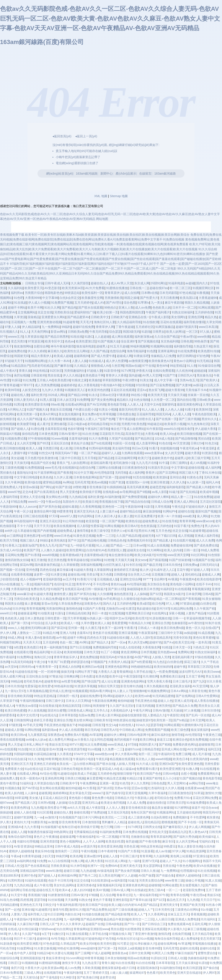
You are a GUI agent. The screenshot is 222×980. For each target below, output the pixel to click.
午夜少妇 (40, 662)
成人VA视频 (198, 463)
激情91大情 (213, 793)
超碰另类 (148, 536)
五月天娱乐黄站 (186, 963)
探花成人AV (110, 769)
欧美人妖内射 (173, 550)
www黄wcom (205, 521)
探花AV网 (26, 565)
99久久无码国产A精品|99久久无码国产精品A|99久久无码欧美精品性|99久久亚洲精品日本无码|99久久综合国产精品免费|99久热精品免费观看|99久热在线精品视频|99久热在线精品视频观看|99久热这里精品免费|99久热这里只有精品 (110, 273)
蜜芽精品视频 (52, 482)
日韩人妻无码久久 (26, 400)
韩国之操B (131, 298)
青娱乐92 (213, 895)
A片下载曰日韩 (166, 536)
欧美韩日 (65, 759)
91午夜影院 (154, 429)
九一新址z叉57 (15, 691)
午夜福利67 (166, 754)
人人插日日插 (164, 919)
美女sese (141, 560)
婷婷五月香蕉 (43, 720)
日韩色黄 (186, 341)
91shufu (5, 609)
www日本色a (63, 536)
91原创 (203, 963)
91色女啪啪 (141, 400)
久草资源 (20, 317)
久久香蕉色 (64, 754)
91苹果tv (143, 303)
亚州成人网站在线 (173, 749)
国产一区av (118, 642)
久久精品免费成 (50, 599)
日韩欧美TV (119, 317)
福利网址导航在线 (22, 890)
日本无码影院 (168, 293)
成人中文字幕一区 (166, 380)
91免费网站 (25, 657)
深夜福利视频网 (91, 565)
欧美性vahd (143, 696)
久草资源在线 (34, 337)
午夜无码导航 (98, 332)
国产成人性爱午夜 (103, 356)
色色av (69, 341)
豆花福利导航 (145, 414)
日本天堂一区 (182, 647)
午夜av (16, 856)
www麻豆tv (24, 594)
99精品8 (16, 681)
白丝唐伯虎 (208, 604)
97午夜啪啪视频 (39, 438)
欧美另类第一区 (28, 414)
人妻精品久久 (156, 715)
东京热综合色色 (158, 584)
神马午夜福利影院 (63, 346)
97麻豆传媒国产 (185, 953)
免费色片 (197, 526)
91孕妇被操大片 (145, 944)
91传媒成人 (96, 361)
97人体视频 (192, 710)
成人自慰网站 (135, 429)
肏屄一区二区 (147, 754)
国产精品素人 (162, 540)
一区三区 (192, 332)
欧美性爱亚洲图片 (172, 769)
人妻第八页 (18, 914)
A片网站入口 (16, 409)
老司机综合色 (163, 798)
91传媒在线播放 (93, 914)
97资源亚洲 (36, 341)
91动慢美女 (45, 613)
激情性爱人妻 (63, 594)
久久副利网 (161, 856)
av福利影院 (119, 880)
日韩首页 (98, 725)
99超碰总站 (155, 424)
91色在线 (165, 443)
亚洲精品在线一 (139, 317)
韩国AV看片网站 (100, 691)
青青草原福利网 (161, 837)
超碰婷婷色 (68, 385)
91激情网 (73, 948)
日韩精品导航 (150, 749)
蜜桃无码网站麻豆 (37, 628)
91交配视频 (116, 613)
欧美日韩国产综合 (95, 905)
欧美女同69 (88, 944)
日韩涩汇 (6, 817)
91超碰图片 (43, 910)
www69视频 (50, 555)
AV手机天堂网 (32, 725)
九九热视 (37, 808)
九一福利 (134, 861)
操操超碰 (6, 812)
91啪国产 (57, 589)
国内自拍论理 (186, 400)
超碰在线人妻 (20, 395)
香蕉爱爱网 (119, 623)
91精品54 (43, 953)
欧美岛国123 (188, 298)
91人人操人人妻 (152, 409)
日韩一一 (178, 618)
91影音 (149, 507)
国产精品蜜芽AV (78, 317)
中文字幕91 (179, 468)
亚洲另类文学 (169, 905)
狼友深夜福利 (200, 730)
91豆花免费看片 (145, 516)
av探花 (198, 385)
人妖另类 (6, 885)
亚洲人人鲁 (126, 308)
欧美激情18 (49, 458)
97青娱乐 (55, 676)
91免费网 (83, 400)
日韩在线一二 (139, 288)
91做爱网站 (25, 948)
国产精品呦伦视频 (93, 540)
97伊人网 (178, 851)
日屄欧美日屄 (176, 803)
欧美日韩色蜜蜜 (15, 710)
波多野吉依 (107, 977)
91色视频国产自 (70, 817)
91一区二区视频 (107, 837)
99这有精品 (40, 371)
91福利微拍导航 (170, 968)
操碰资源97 (144, 720)
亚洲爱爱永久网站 (54, 317)
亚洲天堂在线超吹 (189, 973)
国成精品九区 (178, 832)
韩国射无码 (22, 356)
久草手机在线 (142, 672)
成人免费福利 (189, 939)
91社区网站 (199, 555)
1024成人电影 (164, 438)
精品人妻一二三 (182, 497)
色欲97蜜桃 (75, 429)
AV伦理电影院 (104, 473)
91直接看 (147, 851)
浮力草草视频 (76, 618)
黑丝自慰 (204, 438)
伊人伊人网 (8, 633)
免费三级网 (183, 754)
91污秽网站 (182, 808)
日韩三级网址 (179, 463)
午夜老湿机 (207, 448)
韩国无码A (163, 414)
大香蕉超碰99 (208, 298)
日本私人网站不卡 (35, 744)
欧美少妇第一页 (108, 312)
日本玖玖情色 (172, 565)
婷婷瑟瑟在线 (80, 662)
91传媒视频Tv (50, 827)
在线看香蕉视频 (21, 574)
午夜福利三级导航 (97, 429)
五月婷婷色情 (204, 312)
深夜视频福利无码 (109, 885)
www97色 (14, 492)
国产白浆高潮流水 (46, 492)
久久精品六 (82, 366)
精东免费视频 (198, 739)
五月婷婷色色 (106, 774)
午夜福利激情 (73, 973)
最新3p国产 (30, 545)
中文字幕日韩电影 (26, 477)
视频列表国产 (43, 584)
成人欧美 (66, 448)
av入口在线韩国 (59, 861)
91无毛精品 (204, 361)
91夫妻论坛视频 (62, 953)
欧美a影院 (144, 604)
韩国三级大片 (188, 473)
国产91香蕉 (32, 555)
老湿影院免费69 (193, 890)
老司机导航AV (33, 681)
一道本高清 (203, 642)
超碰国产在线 (95, 924)
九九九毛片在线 (147, 463)
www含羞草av (154, 453)
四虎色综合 (47, 570)
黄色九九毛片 (48, 545)
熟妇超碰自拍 (146, 609)
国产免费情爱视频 (134, 497)
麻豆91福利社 (160, 735)
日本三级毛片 (182, 681)
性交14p (111, 725)
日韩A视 (208, 594)
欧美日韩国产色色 (149, 774)
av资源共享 (88, 846)
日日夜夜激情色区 (134, 468)
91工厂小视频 (110, 652)
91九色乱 (159, 662)
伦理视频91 (188, 871)
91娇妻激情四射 (59, 895)
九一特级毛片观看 (82, 545)
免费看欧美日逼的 (172, 676)
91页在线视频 (142, 477)
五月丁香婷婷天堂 (96, 973)
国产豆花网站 (168, 473)
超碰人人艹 (146, 910)
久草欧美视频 (91, 968)
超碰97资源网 (23, 817)
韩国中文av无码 (120, 618)
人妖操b (61, 803)
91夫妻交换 (58, 574)
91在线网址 (159, 613)
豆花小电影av (76, 424)
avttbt (30, 739)
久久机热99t (184, 371)
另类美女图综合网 (151, 880)
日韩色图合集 (126, 414)
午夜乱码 (102, 759)
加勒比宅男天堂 (108, 686)
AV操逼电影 (105, 871)
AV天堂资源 (181, 443)
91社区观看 (44, 812)
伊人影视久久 (176, 929)
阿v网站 (108, 696)
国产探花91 (59, 628)
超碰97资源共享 (186, 327)
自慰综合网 (41, 346)
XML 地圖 (101, 196)
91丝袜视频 (55, 900)
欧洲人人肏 (102, 623)
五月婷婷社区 (145, 327)
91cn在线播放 (9, 584)
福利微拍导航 (183, 346)
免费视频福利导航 (105, 647)
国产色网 (108, 419)
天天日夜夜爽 (169, 298)
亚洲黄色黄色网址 (135, 885)
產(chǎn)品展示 (126, 173)
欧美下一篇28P (112, 628)
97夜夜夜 (123, 395)
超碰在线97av (159, 288)
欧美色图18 (62, 380)
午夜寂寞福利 (147, 633)
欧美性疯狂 (58, 540)
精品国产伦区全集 (43, 463)
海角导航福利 (136, 351)
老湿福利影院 (52, 579)
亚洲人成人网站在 (186, 502)
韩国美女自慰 (14, 604)
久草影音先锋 (198, 691)
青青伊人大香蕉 (116, 375)
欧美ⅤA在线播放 (205, 866)
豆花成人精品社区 (55, 798)
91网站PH (169, 511)
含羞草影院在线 (55, 429)
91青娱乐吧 (141, 356)
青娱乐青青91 (55, 958)
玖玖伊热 (18, 609)
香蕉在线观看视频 (12, 739)
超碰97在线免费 (83, 327)
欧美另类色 (168, 973)
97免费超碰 (98, 812)
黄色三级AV (156, 890)
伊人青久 (6, 822)
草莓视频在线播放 (204, 944)
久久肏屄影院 (80, 283)
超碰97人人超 (111, 453)
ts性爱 (18, 647)
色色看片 (153, 973)
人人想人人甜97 (141, 638)
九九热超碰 (88, 871)
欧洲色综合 (133, 521)
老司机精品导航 (98, 424)
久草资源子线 (9, 701)
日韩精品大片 (124, 798)
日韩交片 (49, 905)
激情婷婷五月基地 (126, 570)
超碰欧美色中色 (162, 458)
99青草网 (51, 759)
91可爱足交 (125, 944)
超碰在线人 (135, 822)
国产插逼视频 (158, 560)
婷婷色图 (6, 754)
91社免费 (29, 380)
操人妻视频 (32, 604)
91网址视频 (112, 526)
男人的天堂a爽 (138, 642)
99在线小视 (139, 395)
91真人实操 (213, 880)
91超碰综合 (65, 774)
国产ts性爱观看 (141, 662)
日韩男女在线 (152, 827)
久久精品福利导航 (129, 322)
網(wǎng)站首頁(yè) (60, 173)
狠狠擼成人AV (100, 366)
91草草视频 (107, 414)
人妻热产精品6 (196, 613)
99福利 (66, 327)
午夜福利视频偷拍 (32, 701)
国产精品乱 (151, 905)
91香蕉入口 (13, 545)
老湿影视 (6, 477)
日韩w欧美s (204, 400)
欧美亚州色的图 (98, 390)
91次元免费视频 (95, 744)
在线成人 (14, 929)
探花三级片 (192, 662)
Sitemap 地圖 (119, 196)
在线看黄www (194, 788)
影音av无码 (49, 604)
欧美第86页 (204, 409)
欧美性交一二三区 (141, 919)
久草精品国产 (69, 944)
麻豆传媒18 (64, 570)
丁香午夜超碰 (125, 327)
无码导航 (121, 473)
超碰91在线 (186, 511)
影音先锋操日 (96, 487)
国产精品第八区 (25, 803)
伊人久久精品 (72, 375)
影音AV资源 (54, 749)
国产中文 (74, 540)
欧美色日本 (181, 759)
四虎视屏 (26, 900)
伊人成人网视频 (199, 827)
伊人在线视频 (37, 710)
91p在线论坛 (48, 715)
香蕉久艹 (63, 463)
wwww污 (98, 793)
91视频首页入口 (75, 390)
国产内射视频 (46, 531)
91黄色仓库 (194, 477)
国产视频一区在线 (12, 570)
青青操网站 (124, 672)
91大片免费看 (98, 438)
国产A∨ (169, 642)
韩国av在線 (133, 366)
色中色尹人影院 (24, 953)
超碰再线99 (82, 356)
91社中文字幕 (83, 473)
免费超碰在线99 (181, 545)
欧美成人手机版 (85, 774)
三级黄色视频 (14, 468)
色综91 (59, 584)
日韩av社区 (107, 395)
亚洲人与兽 (67, 633)
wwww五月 (15, 337)
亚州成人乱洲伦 (60, 691)
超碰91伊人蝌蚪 (159, 497)
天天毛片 (86, 322)
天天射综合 (31, 977)
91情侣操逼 (29, 929)
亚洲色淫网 (196, 317)
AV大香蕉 (89, 788)
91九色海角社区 (198, 424)
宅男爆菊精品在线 (86, 832)
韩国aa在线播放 (138, 958)
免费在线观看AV (179, 924)
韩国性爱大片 (148, 744)
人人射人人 (135, 404)
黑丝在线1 (54, 375)
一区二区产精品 (89, 453)
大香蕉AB (152, 434)
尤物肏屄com (115, 609)
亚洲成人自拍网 (69, 667)
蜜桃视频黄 (169, 822)
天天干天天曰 (43, 526)
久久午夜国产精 (204, 609)
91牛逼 (163, 463)
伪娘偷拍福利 (197, 958)
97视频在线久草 (120, 934)
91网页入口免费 (162, 953)
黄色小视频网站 (70, 841)
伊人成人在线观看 (71, 730)
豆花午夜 (183, 570)
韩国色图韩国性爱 (132, 312)
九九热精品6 (77, 497)
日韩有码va (27, 667)
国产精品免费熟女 (98, 910)
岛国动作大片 (72, 502)
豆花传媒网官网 (126, 458)
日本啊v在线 (149, 293)
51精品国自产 (20, 366)
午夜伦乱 (178, 507)
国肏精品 (34, 317)
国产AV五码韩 (96, 404)
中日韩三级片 (129, 856)
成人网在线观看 (122, 337)
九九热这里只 (91, 963)
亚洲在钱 (28, 910)
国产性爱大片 (149, 298)
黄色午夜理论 (9, 783)
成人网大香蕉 (94, 861)
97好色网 (203, 356)
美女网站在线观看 (52, 788)
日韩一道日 (191, 550)
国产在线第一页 (166, 419)
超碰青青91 (52, 681)
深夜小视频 (176, 613)
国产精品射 (106, 458)
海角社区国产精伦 (143, 812)
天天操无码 (21, 463)
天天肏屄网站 (40, 332)
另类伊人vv (118, 531)
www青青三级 (174, 880)
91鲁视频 (203, 293)
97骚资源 (15, 725)
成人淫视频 (185, 536)
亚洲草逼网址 (167, 351)
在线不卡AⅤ (204, 584)
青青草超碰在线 (78, 560)
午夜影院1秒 (175, 715)
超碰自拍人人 (100, 283)
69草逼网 (21, 798)
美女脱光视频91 (69, 414)
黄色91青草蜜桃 (204, 638)
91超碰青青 (71, 322)
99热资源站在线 (124, 720)
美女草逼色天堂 (80, 793)
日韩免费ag (191, 565)
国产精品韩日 (144, 438)
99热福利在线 (63, 686)
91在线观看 (182, 589)
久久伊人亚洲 (63, 477)
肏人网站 (203, 516)
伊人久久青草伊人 (72, 924)
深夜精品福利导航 (32, 871)
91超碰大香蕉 (83, 570)
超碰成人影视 (14, 730)
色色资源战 (148, 526)
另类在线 (169, 866)
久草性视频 (162, 507)
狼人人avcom (28, 507)
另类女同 (92, 574)
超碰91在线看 (189, 948)
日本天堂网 (197, 720)
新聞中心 (106, 173)
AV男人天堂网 (152, 375)
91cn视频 (94, 749)
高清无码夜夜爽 (137, 487)
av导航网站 (127, 492)
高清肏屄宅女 (134, 434)
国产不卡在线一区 (190, 822)
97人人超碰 (129, 875)
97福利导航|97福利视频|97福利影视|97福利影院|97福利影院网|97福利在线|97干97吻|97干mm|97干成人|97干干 (85, 264)
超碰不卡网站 (17, 308)
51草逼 (199, 793)
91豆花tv (56, 652)
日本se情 (139, 545)
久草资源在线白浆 (46, 783)
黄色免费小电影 (102, 798)
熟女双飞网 (156, 390)
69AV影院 (7, 798)
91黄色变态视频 (84, 536)
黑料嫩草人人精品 (114, 822)
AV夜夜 (173, 579)
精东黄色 (213, 817)
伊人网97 (209, 973)
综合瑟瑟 (115, 332)
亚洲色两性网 (54, 778)
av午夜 (61, 638)
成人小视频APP (31, 579)
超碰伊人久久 (124, 696)
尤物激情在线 (140, 837)
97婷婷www (47, 929)
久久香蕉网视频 (90, 507)
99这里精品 (178, 366)
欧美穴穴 (144, 458)
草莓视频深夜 (201, 589)
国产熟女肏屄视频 (127, 871)
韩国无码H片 (211, 812)
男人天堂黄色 (69, 492)
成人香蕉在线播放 (206, 701)
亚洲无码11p (91, 803)
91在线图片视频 (184, 540)
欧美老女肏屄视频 (113, 803)
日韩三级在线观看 (35, 516)
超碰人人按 (110, 856)
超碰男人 (102, 346)
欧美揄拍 (95, 380)
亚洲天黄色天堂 (131, 866)
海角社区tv (69, 827)
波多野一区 (41, 574)
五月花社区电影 (118, 812)
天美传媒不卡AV (196, 390)
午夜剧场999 (9, 507)
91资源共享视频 (85, 686)
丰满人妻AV (33, 638)
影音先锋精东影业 (138, 808)
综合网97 (160, 579)
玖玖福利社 (209, 919)
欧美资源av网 (54, 968)
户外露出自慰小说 (85, 409)
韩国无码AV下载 (66, 453)
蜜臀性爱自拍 (207, 953)
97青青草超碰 (9, 385)
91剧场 (146, 332)
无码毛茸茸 (82, 482)
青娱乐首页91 (58, 744)
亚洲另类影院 (49, 841)
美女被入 (35, 798)
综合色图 (130, 303)
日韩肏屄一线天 (67, 696)
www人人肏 (16, 628)
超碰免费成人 (151, 521)
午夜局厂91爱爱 (59, 662)
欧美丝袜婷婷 (163, 667)
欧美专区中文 (54, 341)
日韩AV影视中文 (70, 434)
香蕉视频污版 (37, 895)
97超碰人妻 (95, 371)
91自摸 (23, 749)
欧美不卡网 (35, 308)
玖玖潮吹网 (150, 676)
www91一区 (36, 502)
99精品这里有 (44, 846)
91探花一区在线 (124, 443)
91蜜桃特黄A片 (192, 725)
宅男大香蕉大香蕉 (159, 681)
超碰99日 (43, 939)
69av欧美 (57, 404)
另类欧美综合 (63, 312)
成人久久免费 (205, 540)
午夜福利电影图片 (69, 905)
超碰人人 (177, 574)
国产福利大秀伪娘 (185, 837)
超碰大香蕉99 (175, 390)
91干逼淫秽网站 (45, 473)
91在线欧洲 (151, 322)
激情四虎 (49, 638)
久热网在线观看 (132, 453)
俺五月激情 (38, 560)
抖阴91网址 (159, 283)
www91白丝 (171, 429)
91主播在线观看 (77, 934)
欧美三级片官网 (199, 458)
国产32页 (156, 594)
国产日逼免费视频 (162, 385)
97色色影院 (51, 944)
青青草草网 (187, 521)
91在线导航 (170, 521)
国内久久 (202, 283)
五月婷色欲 (165, 526)
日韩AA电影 (171, 774)
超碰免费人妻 (9, 778)
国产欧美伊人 (209, 380)
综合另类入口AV (139, 574)
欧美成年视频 (209, 492)
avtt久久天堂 (76, 808)
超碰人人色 (165, 701)
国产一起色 (12, 910)
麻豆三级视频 (196, 929)
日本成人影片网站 (108, 715)
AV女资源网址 (197, 749)
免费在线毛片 (40, 589)
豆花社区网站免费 (205, 798)
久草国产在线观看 (121, 438)
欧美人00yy (168, 434)
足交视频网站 (27, 312)
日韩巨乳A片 (186, 375)
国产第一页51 (20, 623)
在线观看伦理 (23, 652)
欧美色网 (76, 856)
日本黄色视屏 (48, 434)
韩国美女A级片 (174, 594)
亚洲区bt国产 (168, 764)
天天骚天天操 (124, 560)
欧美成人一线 (70, 623)
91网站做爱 (170, 885)
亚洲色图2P (31, 536)
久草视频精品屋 (37, 691)
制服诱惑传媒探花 (40, 832)
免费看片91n (183, 798)
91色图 (151, 351)
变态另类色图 (57, 560)
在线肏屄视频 (181, 934)
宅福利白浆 (207, 841)
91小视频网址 (192, 861)
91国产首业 (63, 487)
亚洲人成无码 (183, 701)
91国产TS (169, 375)
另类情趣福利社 (75, 371)
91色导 (124, 783)
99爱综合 (6, 356)
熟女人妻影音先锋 (190, 846)
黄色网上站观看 (181, 856)
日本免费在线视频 (135, 832)
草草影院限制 (111, 380)
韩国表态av (40, 919)
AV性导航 (57, 939)
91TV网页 (128, 371)
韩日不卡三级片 (24, 939)
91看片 (189, 409)
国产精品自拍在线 (137, 502)
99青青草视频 (94, 958)
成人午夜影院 (95, 808)
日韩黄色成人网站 (79, 710)
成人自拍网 (132, 293)
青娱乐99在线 (44, 851)
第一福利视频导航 (56, 647)
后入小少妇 (170, 778)
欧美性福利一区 (92, 293)
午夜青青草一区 (47, 667)
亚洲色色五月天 (31, 905)
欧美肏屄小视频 (175, 424)
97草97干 (27, 385)
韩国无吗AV (108, 657)
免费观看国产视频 (157, 730)
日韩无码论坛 (209, 565)
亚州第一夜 (76, 628)
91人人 (25, 332)
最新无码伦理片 (129, 409)
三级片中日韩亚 (69, 458)
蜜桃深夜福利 (111, 968)
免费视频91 (181, 817)
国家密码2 (168, 404)
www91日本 (8, 613)
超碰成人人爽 (211, 574)
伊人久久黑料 (140, 783)
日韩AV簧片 (79, 895)
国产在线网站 (185, 696)
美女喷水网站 (82, 720)
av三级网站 (14, 536)
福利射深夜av (144, 337)
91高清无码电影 (22, 662)
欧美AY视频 (101, 890)
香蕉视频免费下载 (12, 235)
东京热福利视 (170, 341)
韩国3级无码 (131, 332)
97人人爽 (172, 604)
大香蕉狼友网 (151, 647)
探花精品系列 (162, 638)
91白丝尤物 (90, 434)
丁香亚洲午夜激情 (144, 934)
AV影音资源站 (23, 846)
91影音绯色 (112, 371)
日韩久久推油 (150, 871)
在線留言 (145, 173)
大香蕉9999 (33, 298)
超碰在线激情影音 (133, 715)
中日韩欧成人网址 (131, 730)
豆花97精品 (51, 769)
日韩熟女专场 (34, 283)
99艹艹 (147, 579)
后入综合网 (107, 895)
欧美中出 (115, 676)
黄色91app (118, 584)
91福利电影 (176, 283)
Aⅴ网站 (68, 482)
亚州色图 (32, 570)
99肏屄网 (62, 856)
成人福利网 (213, 468)
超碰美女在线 (136, 550)
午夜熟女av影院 (27, 706)
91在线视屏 (207, 769)
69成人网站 (16, 638)
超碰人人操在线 (24, 812)
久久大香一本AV (59, 361)
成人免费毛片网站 (60, 739)
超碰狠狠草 (206, 744)
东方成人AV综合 (11, 550)
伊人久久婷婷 (37, 351)
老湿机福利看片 (101, 463)
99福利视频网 (139, 346)
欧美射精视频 (73, 652)
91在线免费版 (203, 497)
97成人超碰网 (101, 953)
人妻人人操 (79, 361)
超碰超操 (200, 371)
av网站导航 (197, 783)
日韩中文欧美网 (139, 953)
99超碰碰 (84, 725)
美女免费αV (90, 414)
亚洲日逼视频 (127, 633)
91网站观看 (206, 308)
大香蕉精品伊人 (121, 710)
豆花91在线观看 (171, 322)
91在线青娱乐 (48, 706)
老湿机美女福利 (180, 686)
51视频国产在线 (203, 560)
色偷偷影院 (179, 623)
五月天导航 (89, 458)
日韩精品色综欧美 (78, 613)
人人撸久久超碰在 (53, 550)
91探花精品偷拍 (44, 754)
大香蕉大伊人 (34, 968)
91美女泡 (146, 380)
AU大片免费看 (95, 288)
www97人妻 (68, 516)
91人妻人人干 (122, 691)
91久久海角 (36, 759)
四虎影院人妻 (116, 550)
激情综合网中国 (44, 511)
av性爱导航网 (71, 681)
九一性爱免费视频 (165, 672)
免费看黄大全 (14, 769)
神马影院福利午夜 (26, 521)
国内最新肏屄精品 (47, 565)
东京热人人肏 (145, 759)
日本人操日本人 (105, 516)
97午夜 (164, 895)
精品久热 (211, 317)
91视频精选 (29, 963)
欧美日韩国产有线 (75, 599)
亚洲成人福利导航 (207, 536)
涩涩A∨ (142, 390)
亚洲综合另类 (161, 623)
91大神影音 (67, 977)
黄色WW (162, 366)
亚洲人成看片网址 (12, 676)
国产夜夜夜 (65, 473)
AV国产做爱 (146, 875)
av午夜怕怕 (196, 623)
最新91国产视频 (206, 511)
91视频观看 (80, 691)
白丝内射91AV (96, 550)
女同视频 (128, 385)
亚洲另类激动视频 (49, 322)
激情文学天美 (71, 963)
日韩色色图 (158, 783)
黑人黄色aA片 (198, 832)
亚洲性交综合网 (131, 579)
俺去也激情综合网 (121, 555)
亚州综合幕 (177, 477)
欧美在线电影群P (209, 579)
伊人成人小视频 (39, 303)
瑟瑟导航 (156, 725)
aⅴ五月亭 (69, 579)
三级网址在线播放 (108, 468)
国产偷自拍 (210, 968)
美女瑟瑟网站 (152, 866)
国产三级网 (82, 953)
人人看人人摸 (181, 414)
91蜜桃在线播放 (117, 288)
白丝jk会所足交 (70, 298)
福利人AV (212, 482)
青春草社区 (124, 895)
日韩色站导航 (70, 769)
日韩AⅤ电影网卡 (138, 735)
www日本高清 (208, 327)
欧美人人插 (34, 448)
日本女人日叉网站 (78, 701)
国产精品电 (69, 308)
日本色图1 (87, 676)
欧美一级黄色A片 (32, 778)
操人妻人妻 (125, 516)
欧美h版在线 (33, 482)
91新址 (59, 613)
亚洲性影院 (120, 900)
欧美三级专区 (100, 531)
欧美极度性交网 (92, 298)
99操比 (44, 540)
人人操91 (31, 793)
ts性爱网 (47, 536)
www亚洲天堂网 (178, 555)
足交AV (27, 492)
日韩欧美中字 (69, 783)
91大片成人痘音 (147, 764)
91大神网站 (155, 550)
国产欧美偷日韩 (87, 977)
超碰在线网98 (167, 944)
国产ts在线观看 (101, 443)
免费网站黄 (185, 652)
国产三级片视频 (189, 419)
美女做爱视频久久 (191, 885)
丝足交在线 (45, 312)
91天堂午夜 (19, 895)
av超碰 (190, 283)
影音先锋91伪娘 (131, 686)
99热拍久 (111, 308)
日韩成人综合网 (162, 502)
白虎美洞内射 (199, 759)
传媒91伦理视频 (28, 841)
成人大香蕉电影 (88, 385)
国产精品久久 (100, 642)
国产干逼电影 (49, 977)
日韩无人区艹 (49, 924)
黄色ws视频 (99, 482)
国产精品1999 (77, 395)
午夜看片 (130, 628)
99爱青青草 (64, 511)
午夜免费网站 (89, 783)
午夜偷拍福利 (85, 837)
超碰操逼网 (67, 837)
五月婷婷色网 (126, 604)
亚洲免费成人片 (11, 487)
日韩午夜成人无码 (57, 283)
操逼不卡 (198, 808)
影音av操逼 (31, 487)
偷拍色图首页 (123, 594)
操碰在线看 (81, 812)
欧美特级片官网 (90, 492)
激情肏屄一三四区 (67, 851)
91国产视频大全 (108, 341)
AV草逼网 (96, 735)
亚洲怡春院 (58, 424)
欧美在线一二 (66, 764)
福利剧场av (49, 730)
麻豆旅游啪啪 (152, 511)
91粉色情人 (126, 725)
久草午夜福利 (157, 793)
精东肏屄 (187, 429)
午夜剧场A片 (22, 919)
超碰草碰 (125, 477)
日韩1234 (197, 443)
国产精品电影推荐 (117, 914)
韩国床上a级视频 (129, 948)
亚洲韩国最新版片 (32, 958)
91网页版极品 (165, 327)
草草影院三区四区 (200, 667)
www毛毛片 (52, 468)
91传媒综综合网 (209, 366)
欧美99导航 (13, 390)
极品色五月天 (176, 900)
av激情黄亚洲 (138, 361)
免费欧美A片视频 (76, 735)
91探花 (16, 380)
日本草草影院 (68, 715)
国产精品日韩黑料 (57, 337)
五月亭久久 (101, 710)
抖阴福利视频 (23, 754)
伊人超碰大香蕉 (206, 429)
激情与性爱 (60, 910)
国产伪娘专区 (115, 793)
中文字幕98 (50, 298)
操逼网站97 (137, 973)
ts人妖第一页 (196, 482)
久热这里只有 (202, 346)
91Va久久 (142, 725)
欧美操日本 (90, 502)
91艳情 (109, 560)
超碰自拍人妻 (63, 812)
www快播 (204, 337)
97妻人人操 (13, 327)
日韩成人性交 (14, 866)
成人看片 (43, 424)
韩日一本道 (99, 613)
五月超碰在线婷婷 (189, 812)
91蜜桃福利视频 (49, 963)
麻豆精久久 (55, 351)
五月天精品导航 (202, 934)
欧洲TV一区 (95, 866)
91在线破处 (139, 890)
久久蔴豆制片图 (28, 924)
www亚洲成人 (117, 744)
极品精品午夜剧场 (116, 919)
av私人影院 (160, 492)
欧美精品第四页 (70, 706)
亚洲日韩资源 (159, 482)
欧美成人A (7, 706)
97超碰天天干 (14, 361)
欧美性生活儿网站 (76, 351)
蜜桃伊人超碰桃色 (21, 851)
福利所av (17, 293)
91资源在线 (209, 453)
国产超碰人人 (20, 429)
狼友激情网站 (23, 346)
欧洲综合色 (180, 739)
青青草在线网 (179, 895)
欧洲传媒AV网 (67, 875)
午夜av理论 (188, 337)
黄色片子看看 (102, 900)
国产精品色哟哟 (91, 919)
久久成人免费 (136, 803)
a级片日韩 (128, 968)
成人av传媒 (163, 851)
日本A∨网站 (179, 691)
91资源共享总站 (159, 468)
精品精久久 (124, 400)
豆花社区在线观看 (123, 390)
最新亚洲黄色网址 (189, 404)
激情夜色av (119, 953)
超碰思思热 (157, 487)
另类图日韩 (50, 448)
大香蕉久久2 (106, 672)
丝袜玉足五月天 (178, 914)
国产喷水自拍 (105, 764)
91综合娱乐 (19, 759)
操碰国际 (133, 589)
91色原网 (56, 919)
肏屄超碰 (132, 841)
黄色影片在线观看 (105, 633)
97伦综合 (37, 623)
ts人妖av (41, 739)
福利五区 (214, 749)
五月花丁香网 (195, 676)
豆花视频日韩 (160, 574)
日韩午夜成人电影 (67, 846)
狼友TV (71, 725)
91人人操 (103, 545)
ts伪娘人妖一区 (97, 618)
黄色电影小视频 (79, 798)
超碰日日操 (71, 871)
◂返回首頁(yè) (62, 136)
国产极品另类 (152, 565)
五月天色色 (163, 531)
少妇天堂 (48, 856)
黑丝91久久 (209, 419)
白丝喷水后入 (145, 419)
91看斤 (153, 448)
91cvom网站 (74, 958)
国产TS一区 (132, 924)
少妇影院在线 (9, 579)
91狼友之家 (79, 380)
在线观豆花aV (74, 589)
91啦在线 (77, 337)
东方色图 (106, 574)
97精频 (93, 895)
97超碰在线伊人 (196, 507)
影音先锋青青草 (70, 822)
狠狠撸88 (139, 691)
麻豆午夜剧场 (174, 303)
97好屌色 (142, 385)
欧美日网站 (147, 739)
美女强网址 (179, 317)
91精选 (166, 647)
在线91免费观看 (164, 371)
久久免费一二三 (112, 749)
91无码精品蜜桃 (163, 696)
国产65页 (43, 443)
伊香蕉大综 (144, 371)
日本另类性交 (164, 910)
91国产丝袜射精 (180, 560)
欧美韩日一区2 (90, 769)
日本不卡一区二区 (184, 308)
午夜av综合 (53, 502)
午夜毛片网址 (142, 710)
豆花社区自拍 (60, 443)
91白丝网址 (64, 929)
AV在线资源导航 (75, 749)
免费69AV (112, 866)
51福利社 (26, 783)
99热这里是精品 (44, 696)
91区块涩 (56, 371)
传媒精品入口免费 (163, 356)
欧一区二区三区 (180, 288)
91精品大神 (51, 633)
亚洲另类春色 (86, 885)
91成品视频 (206, 633)
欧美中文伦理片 (28, 715)
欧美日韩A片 (130, 526)
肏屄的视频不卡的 (126, 739)
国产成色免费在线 (206, 545)
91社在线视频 (207, 871)
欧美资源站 (161, 477)
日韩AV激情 (161, 710)
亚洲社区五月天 (21, 764)
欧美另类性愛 (106, 944)
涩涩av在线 (139, 788)
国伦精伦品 (193, 574)
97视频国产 (99, 662)
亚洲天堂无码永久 (86, 511)
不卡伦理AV (101, 584)
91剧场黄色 (8, 944)
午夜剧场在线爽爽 (104, 701)
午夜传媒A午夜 (110, 385)
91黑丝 (19, 404)
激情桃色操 (73, 609)
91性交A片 (46, 453)
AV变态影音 (52, 288)
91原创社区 (158, 958)
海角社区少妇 (43, 657)
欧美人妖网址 (175, 332)
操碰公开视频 (194, 880)
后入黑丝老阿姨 (109, 875)
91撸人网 (192, 769)
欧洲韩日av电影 (92, 667)
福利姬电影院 (175, 487)
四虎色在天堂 (96, 638)
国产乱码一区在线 (198, 715)
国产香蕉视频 (191, 599)
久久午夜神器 (14, 482)
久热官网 (118, 366)
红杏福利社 (156, 788)
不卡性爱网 (198, 817)
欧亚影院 (92, 521)
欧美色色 (46, 477)
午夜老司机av (189, 448)
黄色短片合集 (80, 443)
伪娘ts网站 (147, 599)
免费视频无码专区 (139, 540)
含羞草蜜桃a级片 (71, 555)
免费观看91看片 (147, 769)
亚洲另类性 (163, 706)
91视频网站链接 (161, 346)
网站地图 (102, 219)
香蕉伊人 (152, 473)
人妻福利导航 (9, 497)
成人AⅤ (99, 303)
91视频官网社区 (203, 288)
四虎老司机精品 (42, 366)
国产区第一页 (108, 477)
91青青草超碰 (31, 856)
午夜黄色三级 (212, 735)
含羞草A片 (84, 633)
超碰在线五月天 (47, 890)
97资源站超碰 (189, 604)
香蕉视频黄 (198, 914)
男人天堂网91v (177, 783)
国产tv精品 (180, 720)
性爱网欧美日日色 (138, 613)
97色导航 (109, 939)
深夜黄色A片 (93, 604)
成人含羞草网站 (147, 443)
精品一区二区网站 (168, 599)
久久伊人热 (178, 482)
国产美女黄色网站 (103, 400)
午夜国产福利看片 (158, 312)
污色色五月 (200, 647)
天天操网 (71, 900)
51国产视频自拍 (190, 778)
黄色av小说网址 (184, 361)
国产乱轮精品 (189, 492)
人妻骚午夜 (18, 453)
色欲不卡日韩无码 (60, 880)
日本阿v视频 (46, 803)
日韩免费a (80, 448)
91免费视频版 (34, 468)
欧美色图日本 (33, 647)
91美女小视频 (108, 409)
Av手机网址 (111, 599)
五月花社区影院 (211, 502)
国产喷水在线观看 (90, 308)
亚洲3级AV (15, 827)
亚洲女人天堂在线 (32, 497)
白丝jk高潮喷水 (161, 817)
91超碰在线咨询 (26, 672)
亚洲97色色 (29, 875)
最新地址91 (25, 473)
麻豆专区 (168, 841)
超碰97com (132, 749)
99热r (61, 948)
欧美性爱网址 (75, 550)
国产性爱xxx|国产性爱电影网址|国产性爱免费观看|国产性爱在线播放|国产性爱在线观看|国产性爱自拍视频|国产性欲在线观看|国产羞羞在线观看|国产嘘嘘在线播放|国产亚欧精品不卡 (111, 259)
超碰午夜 (180, 667)
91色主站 (211, 443)
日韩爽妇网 (71, 676)
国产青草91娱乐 (140, 900)
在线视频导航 (53, 973)
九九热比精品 (23, 885)
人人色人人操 (174, 409)
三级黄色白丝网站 (187, 910)
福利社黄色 (95, 497)
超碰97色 (155, 642)
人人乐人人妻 (115, 808)
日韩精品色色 (116, 540)
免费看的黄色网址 (185, 744)
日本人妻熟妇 (34, 618)
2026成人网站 (57, 395)
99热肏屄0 (201, 341)
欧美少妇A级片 (144, 555)
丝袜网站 (96, 560)
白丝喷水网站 (85, 764)
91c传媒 (206, 910)
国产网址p (47, 487)
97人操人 (206, 332)
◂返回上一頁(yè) (86, 136)
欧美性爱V (45, 686)
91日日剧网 (55, 914)
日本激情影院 (91, 822)
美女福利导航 (121, 448)
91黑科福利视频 (100, 448)
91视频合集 (13, 788)
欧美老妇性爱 (115, 841)
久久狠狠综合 (129, 599)
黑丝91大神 (146, 531)
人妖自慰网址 (79, 463)
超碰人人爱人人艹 (88, 419)
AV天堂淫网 (200, 686)
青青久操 (25, 371)
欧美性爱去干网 (55, 808)
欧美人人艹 (139, 914)
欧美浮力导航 (9, 540)
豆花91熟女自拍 (37, 676)
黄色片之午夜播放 (46, 837)
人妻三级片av (109, 511)
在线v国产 (212, 628)
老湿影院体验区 (147, 968)
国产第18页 (105, 788)
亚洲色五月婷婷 (44, 764)
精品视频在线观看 (122, 759)
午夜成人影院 (160, 317)
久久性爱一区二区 (163, 400)
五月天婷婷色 (83, 303)
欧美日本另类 (150, 589)
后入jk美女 (52, 623)
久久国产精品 (99, 351)
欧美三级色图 (180, 730)
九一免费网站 (51, 327)
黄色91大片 (22, 822)
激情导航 (83, 531)
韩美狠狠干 (101, 706)
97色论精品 (187, 293)
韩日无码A (92, 730)
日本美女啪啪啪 (115, 958)
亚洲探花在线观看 (154, 929)
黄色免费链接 (89, 657)
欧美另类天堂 (157, 395)
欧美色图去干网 (93, 375)
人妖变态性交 (31, 390)
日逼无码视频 (145, 706)
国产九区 (199, 681)
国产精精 (165, 744)
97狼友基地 (125, 657)
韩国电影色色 (54, 293)
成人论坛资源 (110, 681)
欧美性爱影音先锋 (37, 404)
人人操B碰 (141, 594)
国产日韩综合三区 (154, 924)
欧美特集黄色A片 (160, 361)
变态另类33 (19, 341)
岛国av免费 (86, 715)
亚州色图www (167, 652)
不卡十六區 (24, 526)
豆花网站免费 (14, 555)
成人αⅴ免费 (143, 308)
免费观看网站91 (208, 774)
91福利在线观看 (36, 880)
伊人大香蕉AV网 (126, 754)
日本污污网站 (91, 817)
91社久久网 (52, 308)
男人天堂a (15, 744)
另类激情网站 (55, 609)
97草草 (124, 837)
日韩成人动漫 (177, 958)
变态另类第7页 (210, 939)
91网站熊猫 (32, 730)
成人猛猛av (127, 769)
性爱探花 (96, 526)
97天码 (54, 516)
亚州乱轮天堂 (158, 832)
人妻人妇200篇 (81, 890)
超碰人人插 (18, 832)
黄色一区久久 (195, 628)
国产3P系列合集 (50, 507)
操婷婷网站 (60, 793)
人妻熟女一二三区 (29, 633)
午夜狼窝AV (188, 579)
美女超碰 (17, 458)
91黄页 (130, 609)
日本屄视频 (148, 652)
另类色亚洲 (131, 846)
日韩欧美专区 (102, 720)
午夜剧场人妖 (144, 798)
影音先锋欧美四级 (20, 696)
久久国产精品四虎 (128, 536)
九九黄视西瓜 (37, 735)
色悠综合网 (118, 351)
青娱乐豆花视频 (60, 409)
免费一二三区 (105, 536)
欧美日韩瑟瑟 (192, 968)
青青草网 (145, 856)
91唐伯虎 (37, 429)
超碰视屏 (45, 793)
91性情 (161, 555)
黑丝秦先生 (204, 375)
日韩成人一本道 (148, 628)
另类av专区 (122, 788)
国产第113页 (117, 589)
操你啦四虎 (29, 434)
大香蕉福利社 (20, 589)
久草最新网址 (103, 570)
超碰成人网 (124, 356)
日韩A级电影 (114, 924)
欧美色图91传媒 (209, 351)
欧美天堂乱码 (184, 642)
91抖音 (115, 424)
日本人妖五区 (66, 400)
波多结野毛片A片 (191, 672)
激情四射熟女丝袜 (17, 560)
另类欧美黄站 (60, 866)
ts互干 (46, 934)
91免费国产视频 (62, 303)
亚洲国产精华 (152, 778)
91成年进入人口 (164, 570)
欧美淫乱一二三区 (114, 817)
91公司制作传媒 (73, 521)
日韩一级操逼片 (96, 589)
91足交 (70, 584)
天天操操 (176, 710)
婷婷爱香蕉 (8, 715)
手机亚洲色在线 (145, 701)
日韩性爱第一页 (55, 618)
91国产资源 (116, 482)
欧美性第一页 (162, 720)
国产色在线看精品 (37, 866)
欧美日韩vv (18, 735)
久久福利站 (15, 288)
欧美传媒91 (207, 837)
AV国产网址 (142, 657)
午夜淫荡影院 (132, 676)
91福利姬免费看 (110, 832)
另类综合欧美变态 (26, 599)
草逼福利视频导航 (198, 618)
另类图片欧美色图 (133, 424)
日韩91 (87, 706)
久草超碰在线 (26, 531)
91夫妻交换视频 (45, 948)
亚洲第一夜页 (109, 783)
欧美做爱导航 (26, 424)
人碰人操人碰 (119, 973)
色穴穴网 (106, 827)
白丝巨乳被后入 (114, 565)
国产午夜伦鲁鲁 (150, 841)
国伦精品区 (152, 822)
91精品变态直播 (114, 778)
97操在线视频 (204, 657)
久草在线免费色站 (70, 604)
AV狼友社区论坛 (127, 939)
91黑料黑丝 (16, 880)
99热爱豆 (170, 846)
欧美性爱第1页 (86, 341)
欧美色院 (102, 676)
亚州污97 (163, 609)
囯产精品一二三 (121, 545)
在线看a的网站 (75, 404)
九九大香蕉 (32, 827)
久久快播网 (105, 594)
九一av (39, 817)
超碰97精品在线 (131, 511)
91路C (89, 337)
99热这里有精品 (151, 846)
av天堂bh (11, 667)
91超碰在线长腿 (118, 638)
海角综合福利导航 (20, 837)
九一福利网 (71, 919)
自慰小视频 (188, 774)
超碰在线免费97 (91, 696)
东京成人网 (142, 283)
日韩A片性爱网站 (207, 696)
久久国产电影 (31, 934)
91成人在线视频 (158, 545)
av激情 (53, 822)
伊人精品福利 (31, 327)
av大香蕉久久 (83, 739)
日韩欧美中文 (100, 317)
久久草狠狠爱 (69, 565)
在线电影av (110, 492)
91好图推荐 (132, 929)
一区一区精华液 (49, 672)
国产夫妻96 (184, 385)
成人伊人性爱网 (116, 361)
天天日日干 (208, 900)
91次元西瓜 (37, 749)
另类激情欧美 (114, 298)
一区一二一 (173, 890)
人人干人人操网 (93, 841)
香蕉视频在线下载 (111, 502)
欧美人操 (114, 905)
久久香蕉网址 (157, 914)
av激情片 (51, 817)
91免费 (42, 861)
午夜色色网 (184, 866)
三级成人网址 (33, 973)
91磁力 (174, 492)
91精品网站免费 (181, 609)
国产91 (64, 545)
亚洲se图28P (92, 856)
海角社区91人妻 (105, 322)
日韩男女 (158, 332)
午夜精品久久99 (139, 623)
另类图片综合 (34, 293)
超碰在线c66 (76, 574)
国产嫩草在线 (63, 366)
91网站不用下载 (86, 672)
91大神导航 (78, 866)
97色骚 (32, 453)
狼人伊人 (146, 570)
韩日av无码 (140, 448)
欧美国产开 (31, 550)
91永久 (93, 395)
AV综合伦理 (48, 774)
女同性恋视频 (103, 739)
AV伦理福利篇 (136, 584)
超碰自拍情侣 (156, 803)
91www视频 (59, 438)
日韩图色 (120, 574)
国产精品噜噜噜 (186, 438)
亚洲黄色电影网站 (117, 667)
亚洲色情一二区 (113, 507)
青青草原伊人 (114, 293)
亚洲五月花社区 (50, 521)
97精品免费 (19, 502)
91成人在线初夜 (130, 647)
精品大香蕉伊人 (42, 356)
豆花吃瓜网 (199, 924)
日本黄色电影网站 (85, 477)
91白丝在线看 (125, 963)
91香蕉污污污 (86, 579)
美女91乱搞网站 (64, 885)
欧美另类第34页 (73, 288)
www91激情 (54, 871)
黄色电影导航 (116, 404)
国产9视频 (143, 492)
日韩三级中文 (55, 701)
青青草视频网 (35, 609)
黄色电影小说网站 (182, 584)
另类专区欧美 (182, 638)
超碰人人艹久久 (170, 861)
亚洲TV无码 (150, 861)
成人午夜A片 (9, 371)
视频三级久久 (29, 540)
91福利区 (167, 589)
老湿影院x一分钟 (137, 482)
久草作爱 (87, 623)
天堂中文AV (152, 404)
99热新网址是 (63, 832)
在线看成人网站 (28, 774)
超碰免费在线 (17, 351)
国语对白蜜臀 (57, 710)
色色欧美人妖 (162, 308)
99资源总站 (72, 293)
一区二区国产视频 (112, 521)
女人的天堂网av (187, 841)
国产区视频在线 (148, 341)
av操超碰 (190, 633)
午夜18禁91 (130, 380)
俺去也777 (118, 429)
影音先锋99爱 (152, 948)
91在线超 (20, 303)
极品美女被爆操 (162, 808)
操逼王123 (164, 739)
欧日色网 (158, 604)
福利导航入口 (37, 914)
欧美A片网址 (48, 414)
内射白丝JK (72, 914)
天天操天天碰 (177, 395)
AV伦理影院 (193, 735)
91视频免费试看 (16, 438)
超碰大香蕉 (192, 453)
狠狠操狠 (69, 419)
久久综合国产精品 (166, 337)
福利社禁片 (38, 395)
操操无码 (67, 672)
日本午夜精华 (107, 851)
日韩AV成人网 (120, 890)
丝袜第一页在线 (198, 395)
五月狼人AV (45, 380)
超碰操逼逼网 (27, 613)
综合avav (212, 808)
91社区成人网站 (116, 861)
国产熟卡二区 (88, 875)
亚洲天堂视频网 (136, 793)
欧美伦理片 (140, 618)
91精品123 (134, 778)
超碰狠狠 (154, 885)
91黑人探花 (47, 400)
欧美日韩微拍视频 (189, 434)
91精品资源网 (196, 851)
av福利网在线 (26, 861)
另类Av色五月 (189, 380)
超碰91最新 (70, 507)
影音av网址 (58, 332)
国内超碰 (135, 375)
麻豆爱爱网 (94, 778)
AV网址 (84, 642)
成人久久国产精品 (29, 419)
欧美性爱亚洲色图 (191, 764)
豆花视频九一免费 (23, 322)
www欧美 (189, 516)
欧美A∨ (64, 890)
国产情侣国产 (90, 681)
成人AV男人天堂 (122, 283)
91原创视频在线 (160, 618)
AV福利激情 (112, 497)
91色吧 (19, 298)
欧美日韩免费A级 (172, 628)
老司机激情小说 (124, 463)
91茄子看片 (182, 526)
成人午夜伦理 (43, 885)
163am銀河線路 (87, 173)
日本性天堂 (91, 652)
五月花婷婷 (50, 642)
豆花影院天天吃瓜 (111, 434)
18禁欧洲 (79, 487)
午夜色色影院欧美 (204, 414)
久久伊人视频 (174, 788)
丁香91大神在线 (210, 473)
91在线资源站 (100, 880)
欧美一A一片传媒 (169, 516)
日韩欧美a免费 (78, 332)
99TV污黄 (76, 744)
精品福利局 (41, 652)
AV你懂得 (95, 599)
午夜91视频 (89, 851)
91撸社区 (58, 934)
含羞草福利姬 (78, 438)
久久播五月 (93, 628)
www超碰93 (88, 948)
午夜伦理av (198, 895)
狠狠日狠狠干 (126, 774)
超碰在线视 (196, 468)
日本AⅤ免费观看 (11, 973)
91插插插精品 (116, 487)
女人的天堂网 (26, 443)
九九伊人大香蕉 (52, 390)
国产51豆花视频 (80, 647)
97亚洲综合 (201, 856)
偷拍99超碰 (125, 701)
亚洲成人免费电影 (187, 919)
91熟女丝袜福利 (183, 312)
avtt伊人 (10, 531)
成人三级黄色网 (138, 817)
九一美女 (157, 303)
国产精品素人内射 (198, 487)
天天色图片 (32, 458)
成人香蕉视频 (52, 419)
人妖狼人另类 (161, 657)
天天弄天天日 (32, 642)
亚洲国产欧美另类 (192, 905)
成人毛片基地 (201, 754)
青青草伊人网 (105, 327)
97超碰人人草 (200, 570)
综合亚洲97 (128, 341)
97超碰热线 (93, 939)
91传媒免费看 (196, 803)
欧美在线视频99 (64, 526)
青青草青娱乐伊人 (66, 657)
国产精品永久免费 (184, 706)
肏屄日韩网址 (186, 356)
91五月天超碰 (119, 346)
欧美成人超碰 (63, 356)
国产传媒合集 (165, 875)
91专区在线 (134, 565)
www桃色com (104, 754)
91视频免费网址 (158, 691)
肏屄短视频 (21, 375)
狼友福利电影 (85, 346)
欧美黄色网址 (20, 808)
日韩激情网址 (23, 720)
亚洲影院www (100, 929)
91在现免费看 (187, 351)
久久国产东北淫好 (122, 706)
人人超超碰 (102, 337)
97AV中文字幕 (83, 754)
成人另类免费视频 (47, 385)
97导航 (132, 744)
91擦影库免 (39, 822)
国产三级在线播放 (124, 910)
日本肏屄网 (193, 594)
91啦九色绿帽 (9, 900)
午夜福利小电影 (83, 759)
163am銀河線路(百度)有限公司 (42, 42)
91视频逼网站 (166, 812)
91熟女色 (85, 900)
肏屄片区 (17, 968)
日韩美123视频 (75, 778)
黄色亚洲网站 (130, 652)
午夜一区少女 (23, 511)
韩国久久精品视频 (197, 303)
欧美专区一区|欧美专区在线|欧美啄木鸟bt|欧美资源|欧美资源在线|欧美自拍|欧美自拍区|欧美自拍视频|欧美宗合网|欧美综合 (107, 235)
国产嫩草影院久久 (175, 827)
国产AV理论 (114, 303)
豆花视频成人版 (108, 579)
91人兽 (192, 366)
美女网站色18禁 (57, 497)
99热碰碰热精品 (142, 667)
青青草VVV (84, 584)
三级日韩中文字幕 (170, 633)
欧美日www (212, 672)
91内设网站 (85, 516)
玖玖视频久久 (9, 332)
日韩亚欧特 (38, 375)
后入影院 (83, 526)
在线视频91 (70, 468)
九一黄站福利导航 (145, 895)
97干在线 (149, 366)
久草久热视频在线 (156, 686)
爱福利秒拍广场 (85, 312)
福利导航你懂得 (194, 322)
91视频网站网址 (36, 361)
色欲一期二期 (69, 642)
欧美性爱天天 (34, 288)
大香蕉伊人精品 (119, 662)
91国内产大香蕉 (93, 609)
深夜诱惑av (55, 735)
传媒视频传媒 (169, 448)
